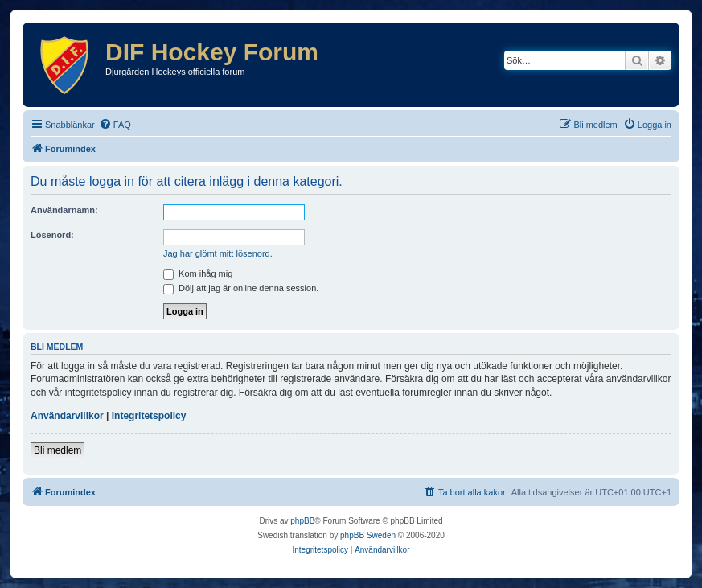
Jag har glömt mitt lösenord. (218, 253)
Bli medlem (57, 450)
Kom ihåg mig (198, 273)
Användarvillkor (67, 416)
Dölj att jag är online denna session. (241, 288)
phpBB (302, 521)
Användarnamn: (64, 210)
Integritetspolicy (149, 416)
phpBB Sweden (368, 535)
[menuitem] (115, 125)
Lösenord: (52, 235)
